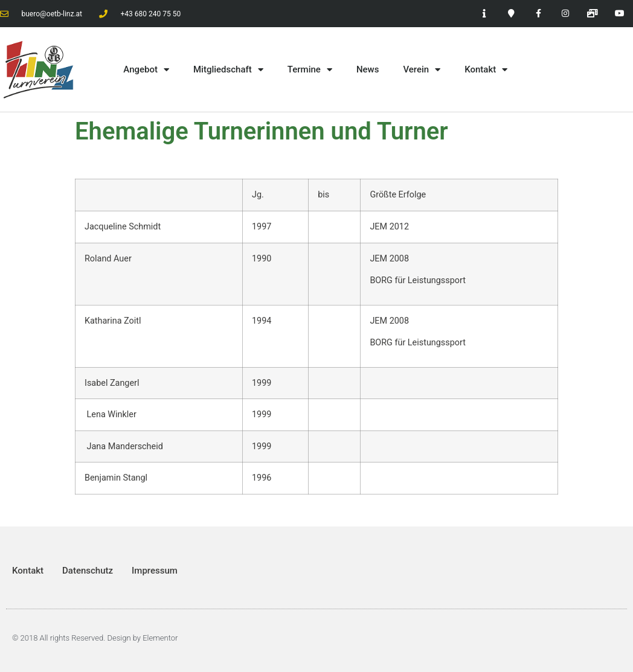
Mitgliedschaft (228, 70)
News (368, 69)
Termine (310, 70)
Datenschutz (88, 571)
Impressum (155, 571)
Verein (422, 70)
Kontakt (486, 70)
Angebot (146, 70)
